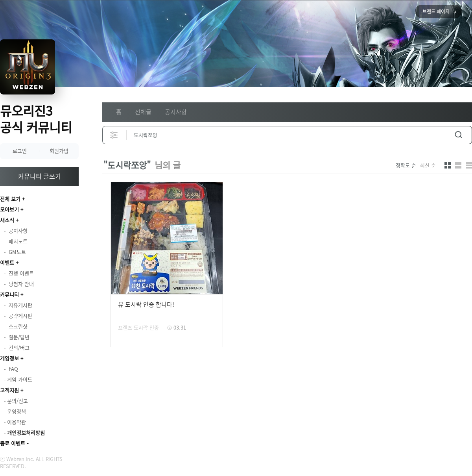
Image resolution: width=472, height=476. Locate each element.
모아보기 (9, 209)
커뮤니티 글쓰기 (40, 176)
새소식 (7, 220)
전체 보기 (10, 199)
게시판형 (469, 165)
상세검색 (114, 135)
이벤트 (7, 262)
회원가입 (59, 151)
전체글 (143, 112)
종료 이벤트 (13, 443)
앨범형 (458, 165)
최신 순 (428, 165)
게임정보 (9, 358)
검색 (459, 135)
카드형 (448, 165)
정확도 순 (406, 165)
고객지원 (9, 390)
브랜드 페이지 (436, 11)
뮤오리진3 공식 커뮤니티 (36, 119)
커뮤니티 (9, 294)
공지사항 (176, 112)
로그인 (20, 151)
